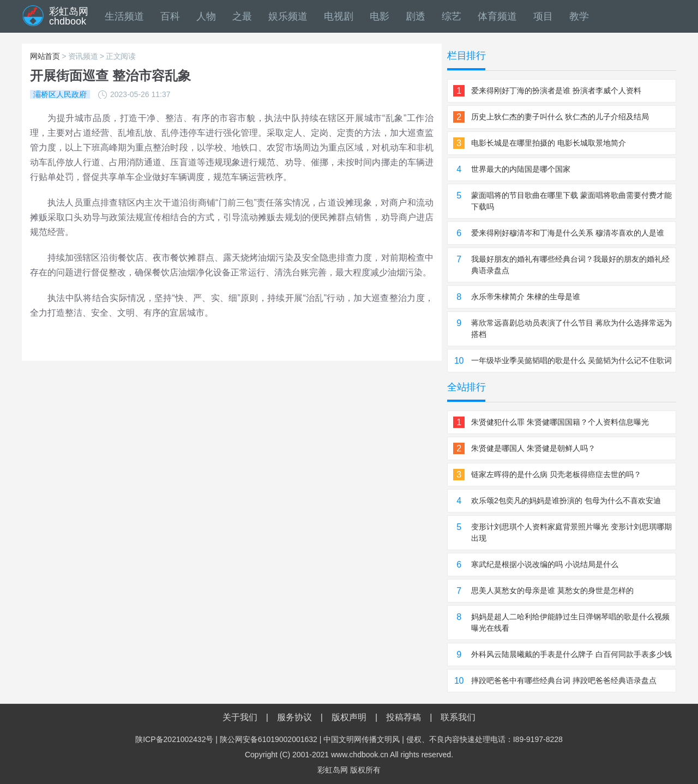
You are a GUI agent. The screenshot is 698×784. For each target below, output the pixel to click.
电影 (380, 16)
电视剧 (339, 16)
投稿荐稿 (404, 717)
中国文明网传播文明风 (362, 739)
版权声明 (349, 717)
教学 (579, 16)
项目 (543, 16)
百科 (170, 16)
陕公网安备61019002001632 (269, 739)
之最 (242, 16)
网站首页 (45, 56)
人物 (206, 16)
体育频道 (497, 16)
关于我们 (240, 717)
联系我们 (458, 717)
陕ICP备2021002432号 (174, 739)
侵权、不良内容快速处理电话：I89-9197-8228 (485, 739)
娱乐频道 (288, 16)
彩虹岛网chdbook (69, 16)
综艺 (452, 16)
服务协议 (294, 717)
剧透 (416, 16)
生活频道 (124, 16)
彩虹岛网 (333, 770)
